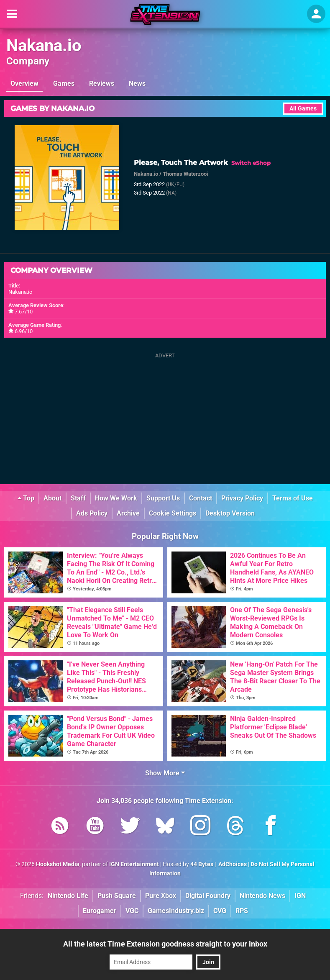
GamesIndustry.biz (176, 911)
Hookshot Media (58, 864)
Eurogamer (100, 911)
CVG (220, 911)
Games (64, 83)
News (137, 83)
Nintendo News (262, 896)
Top (26, 498)
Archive (128, 513)
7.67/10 (24, 312)
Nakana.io (44, 45)
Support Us (163, 498)
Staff (78, 498)
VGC (132, 911)
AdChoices (232, 864)
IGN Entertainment (134, 864)
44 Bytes (202, 864)
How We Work (116, 498)
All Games (303, 109)
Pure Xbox (161, 896)
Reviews (102, 83)
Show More (165, 773)
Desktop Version (230, 513)
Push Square (117, 896)
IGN (300, 896)
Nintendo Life (68, 896)
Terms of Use (293, 498)
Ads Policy (92, 513)
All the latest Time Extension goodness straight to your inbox (165, 944)
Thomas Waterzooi (185, 174)
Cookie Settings (173, 513)
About (52, 498)
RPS (242, 911)
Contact (201, 498)
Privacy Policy (242, 498)
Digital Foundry (208, 896)
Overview (24, 83)
